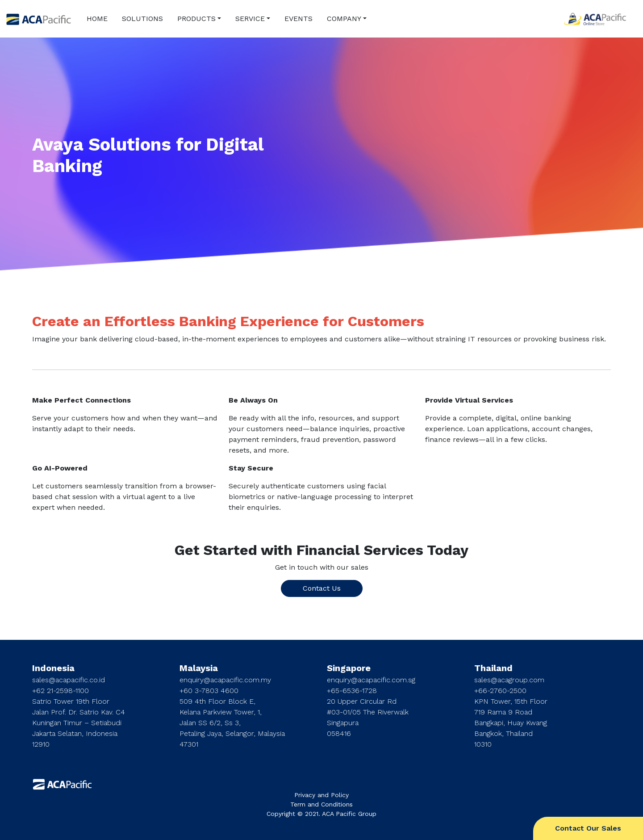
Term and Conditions (321, 804)
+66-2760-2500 (500, 691)
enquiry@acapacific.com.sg (371, 680)
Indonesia (53, 668)
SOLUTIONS (142, 19)
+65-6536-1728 (352, 691)
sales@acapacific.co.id (69, 680)
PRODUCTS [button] (196, 19)
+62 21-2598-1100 (61, 691)
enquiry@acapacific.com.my (225, 680)
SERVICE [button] (250, 19)
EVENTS (299, 19)
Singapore (349, 668)
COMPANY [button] (344, 19)
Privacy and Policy (321, 795)
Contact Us (322, 588)
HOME (97, 19)
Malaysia (199, 668)
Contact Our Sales (588, 828)
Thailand (493, 668)
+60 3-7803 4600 (209, 691)
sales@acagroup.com (509, 680)
